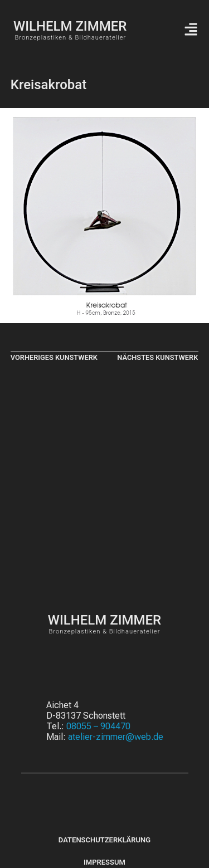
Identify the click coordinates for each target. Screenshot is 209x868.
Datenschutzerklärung (104, 840)
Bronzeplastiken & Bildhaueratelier (70, 38)
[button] (191, 30)
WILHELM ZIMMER (70, 26)
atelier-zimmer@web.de (116, 737)
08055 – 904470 (98, 726)
